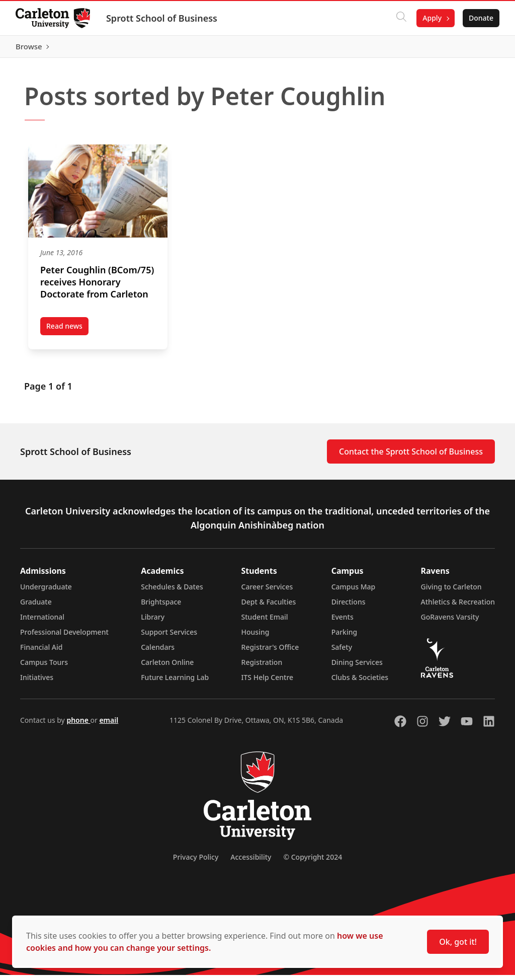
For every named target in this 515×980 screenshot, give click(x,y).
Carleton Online (167, 667)
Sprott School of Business (162, 18)
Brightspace (161, 607)
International (42, 622)
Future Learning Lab (175, 682)
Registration (262, 667)
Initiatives (37, 682)
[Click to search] (401, 18)
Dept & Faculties (269, 607)
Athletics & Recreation (458, 607)
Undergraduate (46, 592)
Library (153, 622)
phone (78, 725)
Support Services (169, 637)
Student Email (265, 622)
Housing (255, 637)
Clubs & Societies (360, 682)
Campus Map (354, 592)
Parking (345, 637)
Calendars (158, 652)
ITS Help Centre (268, 682)
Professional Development (64, 637)
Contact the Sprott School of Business (411, 457)
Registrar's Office (270, 652)
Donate (481, 18)
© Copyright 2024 (313, 862)
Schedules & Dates (172, 592)
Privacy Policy (196, 862)
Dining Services (357, 667)
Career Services (267, 592)
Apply (432, 18)
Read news (67, 333)
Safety (342, 652)
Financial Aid (41, 652)
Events (342, 622)
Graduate (36, 607)
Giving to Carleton (451, 592)
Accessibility (251, 862)
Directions (349, 607)
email (109, 725)
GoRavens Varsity (450, 622)
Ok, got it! (458, 942)
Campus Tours (44, 667)
